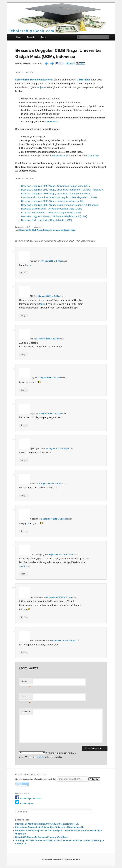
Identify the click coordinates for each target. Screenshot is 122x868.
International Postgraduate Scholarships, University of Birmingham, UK (50, 827)
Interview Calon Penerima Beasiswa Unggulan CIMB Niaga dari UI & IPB (59, 197)
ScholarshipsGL (27, 803)
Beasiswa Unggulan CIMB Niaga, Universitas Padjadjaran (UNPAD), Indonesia (62, 190)
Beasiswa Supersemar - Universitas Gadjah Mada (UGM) (51, 213)
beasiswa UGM (60, 156)
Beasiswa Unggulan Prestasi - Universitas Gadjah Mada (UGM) (54, 216)
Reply (24, 273)
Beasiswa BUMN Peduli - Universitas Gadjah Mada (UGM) (51, 209)
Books (43, 37)
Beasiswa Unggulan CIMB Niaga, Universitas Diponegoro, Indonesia (57, 194)
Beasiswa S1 (25, 230)
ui (30, 265)
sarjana (41, 87)
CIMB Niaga (83, 80)
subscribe (41, 757)
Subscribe (31, 37)
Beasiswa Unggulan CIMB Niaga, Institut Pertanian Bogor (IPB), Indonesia (60, 205)
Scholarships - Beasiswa (31, 799)
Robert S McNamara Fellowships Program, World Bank (42, 837)
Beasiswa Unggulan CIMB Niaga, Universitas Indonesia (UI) (52, 201)
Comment (26, 712)
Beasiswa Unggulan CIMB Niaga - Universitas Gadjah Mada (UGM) (56, 186)
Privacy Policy (73, 859)
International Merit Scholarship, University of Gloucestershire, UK (47, 824)
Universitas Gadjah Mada (64, 230)
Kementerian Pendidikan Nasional (34, 80)
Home (19, 37)
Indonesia (52, 121)
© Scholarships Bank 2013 (54, 859)
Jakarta (23, 566)
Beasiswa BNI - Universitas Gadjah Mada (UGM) (46, 220)
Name (26, 682)
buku (42, 304)
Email (26, 697)
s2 (28, 523)
